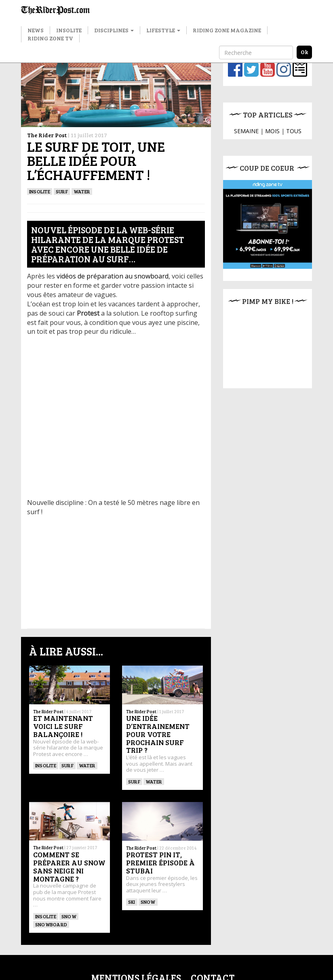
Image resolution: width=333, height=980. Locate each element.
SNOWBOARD (51, 924)
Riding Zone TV (50, 38)
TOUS (294, 131)
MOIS (272, 131)
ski (132, 902)
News (36, 30)
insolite (40, 191)
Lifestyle (163, 30)
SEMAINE (246, 131)
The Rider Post (47, 135)
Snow (69, 916)
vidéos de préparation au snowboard (113, 276)
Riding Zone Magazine (227, 30)
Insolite (69, 30)
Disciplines (114, 30)
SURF (62, 191)
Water (82, 191)
